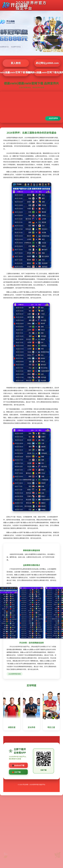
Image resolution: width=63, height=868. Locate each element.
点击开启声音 (53, 118)
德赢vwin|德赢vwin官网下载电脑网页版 (47, 72)
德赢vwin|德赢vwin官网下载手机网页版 (16, 72)
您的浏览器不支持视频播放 (31, 107)
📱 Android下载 (18, 765)
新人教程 (16, 63)
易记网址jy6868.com (47, 63)
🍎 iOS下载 (16, 772)
